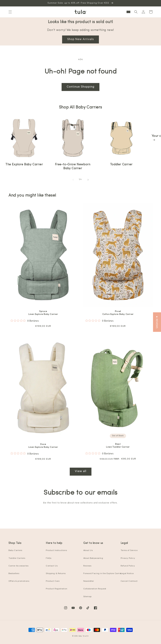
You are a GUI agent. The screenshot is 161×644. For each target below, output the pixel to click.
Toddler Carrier (121, 165)
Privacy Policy (128, 558)
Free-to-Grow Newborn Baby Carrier (73, 167)
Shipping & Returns (56, 574)
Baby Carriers (15, 551)
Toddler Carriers (17, 558)
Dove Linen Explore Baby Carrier (43, 446)
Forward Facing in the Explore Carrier (102, 574)
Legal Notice (127, 574)
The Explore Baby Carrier (24, 165)
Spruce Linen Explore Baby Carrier (43, 313)
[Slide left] (73, 180)
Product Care (53, 581)
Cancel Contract (129, 581)
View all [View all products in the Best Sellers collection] (81, 472)
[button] (10, 12)
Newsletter (89, 581)
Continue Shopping (80, 87)
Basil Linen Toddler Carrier (118, 446)
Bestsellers (14, 574)
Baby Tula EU (84, 636)
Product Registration (56, 589)
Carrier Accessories (18, 566)
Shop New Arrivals (80, 40)
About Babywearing (93, 558)
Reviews (87, 566)
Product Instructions (56, 551)
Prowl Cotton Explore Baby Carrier (118, 313)
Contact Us (52, 566)
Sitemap (87, 597)
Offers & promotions (19, 581)
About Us (88, 551)
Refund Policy (128, 566)
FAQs (49, 558)
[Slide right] (88, 180)
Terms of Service (129, 551)
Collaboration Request (95, 589)
